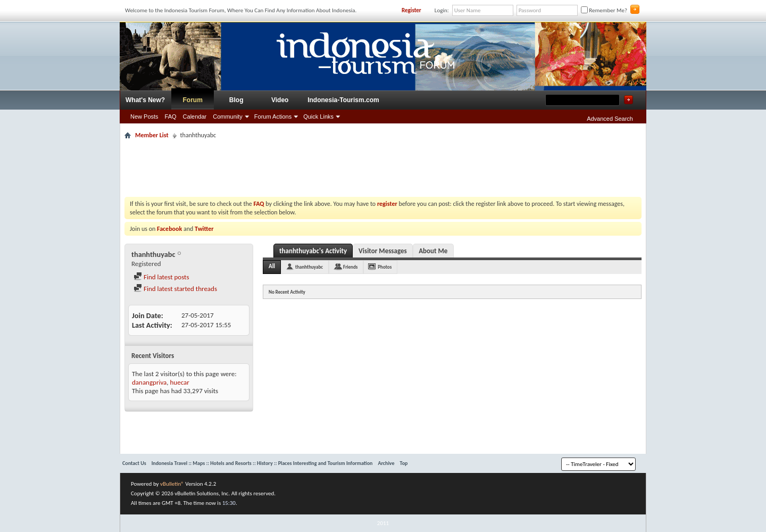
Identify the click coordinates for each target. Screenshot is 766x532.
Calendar (195, 117)
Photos (385, 267)
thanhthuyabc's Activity (313, 251)
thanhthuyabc (309, 267)
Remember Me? (604, 10)
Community (228, 117)
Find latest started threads (175, 289)
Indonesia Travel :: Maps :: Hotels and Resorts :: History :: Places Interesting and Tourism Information (262, 463)
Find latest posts (161, 277)
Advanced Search (610, 119)
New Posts (144, 117)
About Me (433, 251)
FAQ (171, 117)
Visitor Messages (383, 251)
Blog (236, 100)
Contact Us (134, 463)
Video (280, 100)
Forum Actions (273, 117)
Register (411, 10)
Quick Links (318, 117)
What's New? (145, 100)
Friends (350, 267)
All (272, 266)
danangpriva (149, 382)
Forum (193, 100)
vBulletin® (172, 484)
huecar (180, 382)
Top (404, 463)
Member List (152, 135)
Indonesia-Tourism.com (343, 100)
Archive (386, 463)
